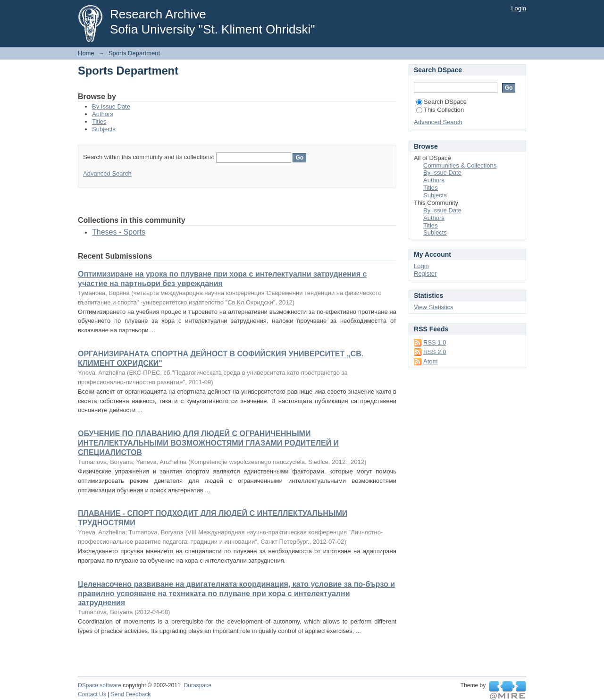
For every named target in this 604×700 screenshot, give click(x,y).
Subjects (104, 129)
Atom (430, 361)
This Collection (440, 110)
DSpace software (100, 685)
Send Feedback (131, 694)
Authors (103, 114)
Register (425, 274)
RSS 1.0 (435, 342)
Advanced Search (107, 173)
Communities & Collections (460, 165)
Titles (99, 122)
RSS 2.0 (435, 352)
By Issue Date (111, 106)
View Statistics (434, 307)
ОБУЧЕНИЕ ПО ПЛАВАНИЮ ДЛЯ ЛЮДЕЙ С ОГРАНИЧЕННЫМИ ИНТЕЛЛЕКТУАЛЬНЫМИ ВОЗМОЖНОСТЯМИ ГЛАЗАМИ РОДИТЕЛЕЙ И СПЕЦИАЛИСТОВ (208, 443)
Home (86, 53)
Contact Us (92, 694)
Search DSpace (441, 102)
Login (519, 8)
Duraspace (197, 685)
